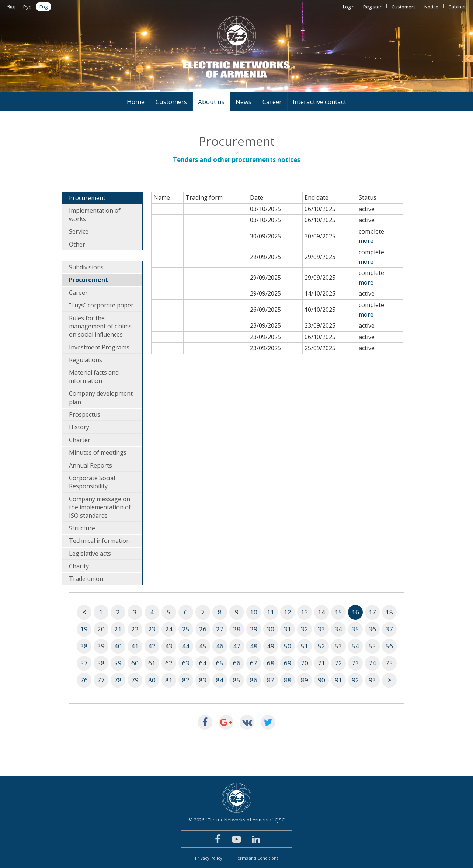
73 (355, 663)
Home (136, 102)
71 (321, 663)
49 (271, 646)
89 (305, 680)
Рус (27, 7)
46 (220, 646)
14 (321, 612)
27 (220, 629)
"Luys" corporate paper (101, 305)
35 (355, 629)
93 (372, 680)
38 (84, 646)
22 (135, 629)
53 (338, 646)
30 (271, 629)
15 (338, 612)
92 (355, 680)
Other (77, 244)
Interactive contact (319, 102)
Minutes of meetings (98, 452)
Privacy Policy (209, 858)
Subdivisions (86, 267)
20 (101, 629)
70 (305, 663)
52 (321, 646)
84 (220, 680)
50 (288, 646)
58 (101, 663)
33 (321, 629)
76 (84, 680)
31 (288, 629)
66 (237, 663)
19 (84, 629)
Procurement (87, 198)
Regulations (86, 360)
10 (254, 612)
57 (84, 663)
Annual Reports (91, 465)
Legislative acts (90, 554)
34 (338, 629)
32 (305, 629)
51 (305, 646)
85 (237, 680)
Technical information (99, 541)
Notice (431, 7)
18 (389, 612)
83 (203, 680)
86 (254, 680)
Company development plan (101, 397)
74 (372, 663)
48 (254, 646)
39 (101, 646)
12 (288, 612)
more (366, 241)
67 (254, 663)
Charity (79, 566)
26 (203, 629)
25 (186, 629)
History (79, 427)
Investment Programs (99, 347)
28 (237, 629)
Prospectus (85, 414)
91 (338, 680)
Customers (404, 7)
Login (349, 7)
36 (372, 629)
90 (321, 680)
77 (101, 680)
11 (271, 612)
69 (288, 663)
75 (389, 663)
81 (169, 680)
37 (389, 629)
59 (118, 663)
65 (220, 663)
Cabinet (457, 7)
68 (271, 663)
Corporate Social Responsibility (92, 482)
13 (305, 612)
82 (186, 680)
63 (186, 663)
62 (169, 663)
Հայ (11, 7)
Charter (80, 440)
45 (203, 646)
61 (152, 663)
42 (152, 646)
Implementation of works (95, 214)
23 (152, 629)
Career (272, 102)
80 (152, 680)
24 (169, 629)
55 (372, 646)
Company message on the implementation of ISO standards (100, 507)
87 (271, 680)
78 (118, 680)
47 (237, 646)
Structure (82, 528)
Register (372, 7)
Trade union (86, 579)
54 (355, 646)
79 (135, 680)
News (244, 102)
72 (338, 663)
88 (288, 680)
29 (254, 629)
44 (186, 646)
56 (389, 646)
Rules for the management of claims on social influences (100, 326)
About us (211, 102)
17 (372, 612)
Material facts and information (94, 376)
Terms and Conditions (257, 858)
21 (118, 629)
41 (135, 646)
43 (169, 646)
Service (79, 231)
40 (118, 646)
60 (135, 663)
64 (203, 663)
